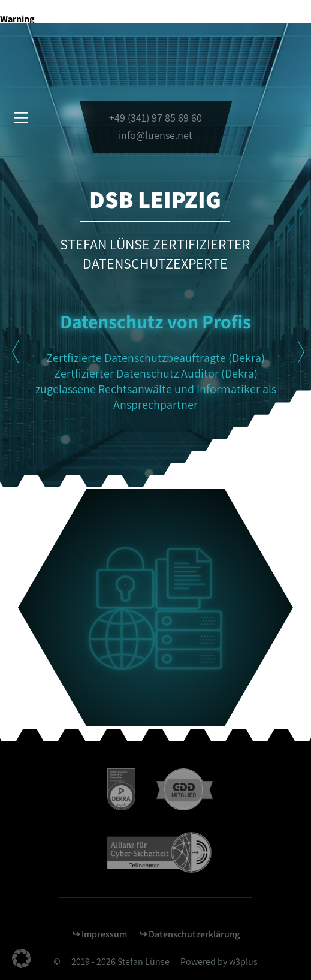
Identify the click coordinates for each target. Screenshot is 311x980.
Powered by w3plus (219, 962)
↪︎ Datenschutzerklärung (189, 934)
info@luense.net (155, 135)
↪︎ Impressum (99, 934)
